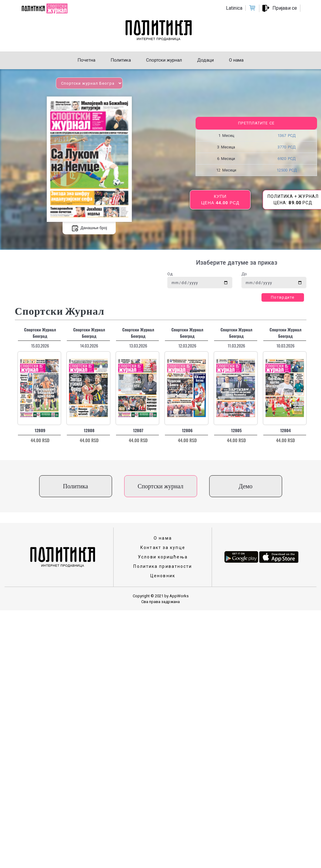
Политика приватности (163, 566)
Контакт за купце (163, 548)
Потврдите (283, 297)
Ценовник (163, 576)
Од (170, 274)
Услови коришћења (163, 557)
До (244, 274)
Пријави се (285, 8)
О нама (163, 538)
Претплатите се (256, 123)
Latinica (234, 8)
